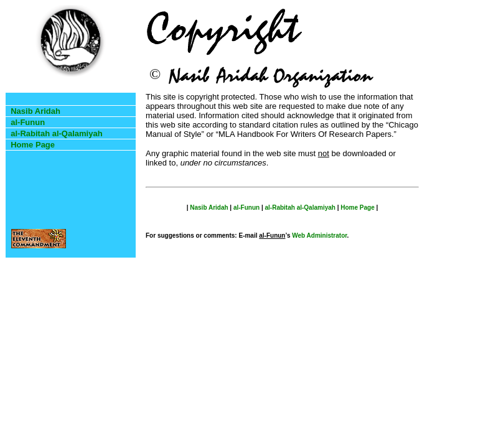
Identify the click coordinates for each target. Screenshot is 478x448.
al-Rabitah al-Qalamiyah (56, 133)
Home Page (33, 145)
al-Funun (28, 122)
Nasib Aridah (35, 111)
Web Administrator (319, 236)
